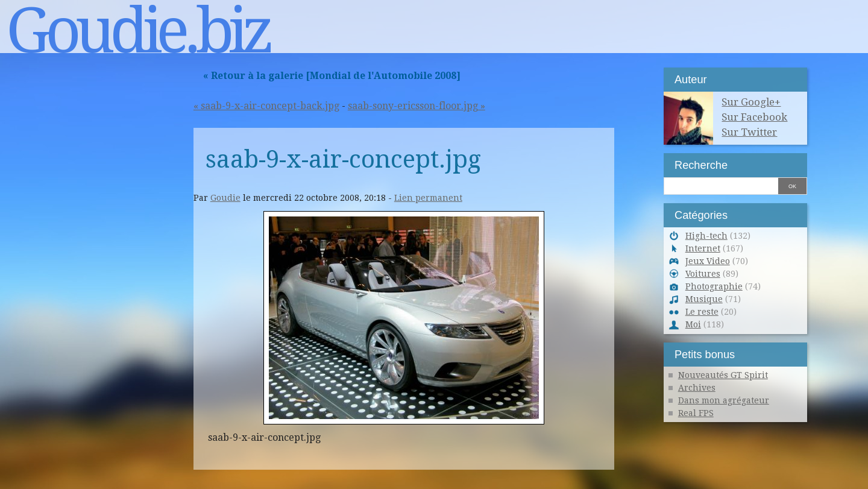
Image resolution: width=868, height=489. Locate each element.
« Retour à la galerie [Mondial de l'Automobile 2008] (332, 76)
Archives (697, 388)
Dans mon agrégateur (724, 400)
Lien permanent (428, 198)
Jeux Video (708, 261)
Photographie (714, 286)
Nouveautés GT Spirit (723, 375)
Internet (703, 248)
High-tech (706, 236)
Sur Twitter (749, 132)
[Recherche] (721, 185)
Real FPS (696, 413)
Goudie (225, 198)
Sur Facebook (754, 117)
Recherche (701, 165)
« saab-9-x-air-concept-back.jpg (266, 106)
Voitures (703, 274)
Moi (693, 324)
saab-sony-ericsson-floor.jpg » (417, 106)
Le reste (702, 312)
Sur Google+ (751, 102)
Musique (704, 299)
